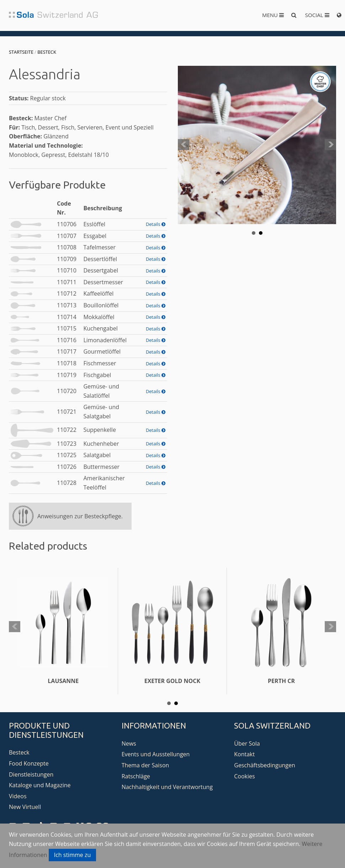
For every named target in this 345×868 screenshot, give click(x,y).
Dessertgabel (100, 270)
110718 (67, 363)
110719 (67, 375)
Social (317, 15)
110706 (67, 224)
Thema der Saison (145, 765)
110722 (67, 430)
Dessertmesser (103, 282)
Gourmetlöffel (102, 351)
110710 (67, 270)
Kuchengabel (100, 328)
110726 (67, 467)
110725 (67, 455)
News (129, 743)
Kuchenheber (101, 444)
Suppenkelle (99, 430)
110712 (67, 293)
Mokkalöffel (99, 317)
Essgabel (95, 236)
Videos (18, 796)
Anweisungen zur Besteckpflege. (80, 516)
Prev (184, 145)
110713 (67, 305)
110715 (67, 328)
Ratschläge (136, 776)
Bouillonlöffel (101, 305)
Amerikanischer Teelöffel (104, 483)
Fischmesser (100, 363)
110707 (67, 236)
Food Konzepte (29, 763)
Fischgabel (97, 375)
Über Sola (247, 743)
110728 (67, 483)
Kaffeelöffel (98, 293)
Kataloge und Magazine (40, 785)
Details (156, 224)
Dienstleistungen (31, 774)
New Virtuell (25, 807)
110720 (67, 391)
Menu (273, 15)
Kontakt (244, 754)
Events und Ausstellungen (156, 754)
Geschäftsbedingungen (265, 765)
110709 (67, 259)
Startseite (21, 52)
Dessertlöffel (100, 259)
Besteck (47, 52)
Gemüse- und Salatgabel (101, 412)
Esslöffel (94, 224)
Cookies (244, 776)
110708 (67, 247)
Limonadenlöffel (105, 340)
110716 (67, 340)
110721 (67, 412)
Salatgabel (97, 455)
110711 (67, 282)
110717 (67, 351)
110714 (67, 317)
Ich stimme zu (73, 855)
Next (330, 145)
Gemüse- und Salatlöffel (101, 391)
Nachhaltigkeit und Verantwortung (167, 787)
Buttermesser (101, 467)
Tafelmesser (99, 247)
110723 (67, 444)
